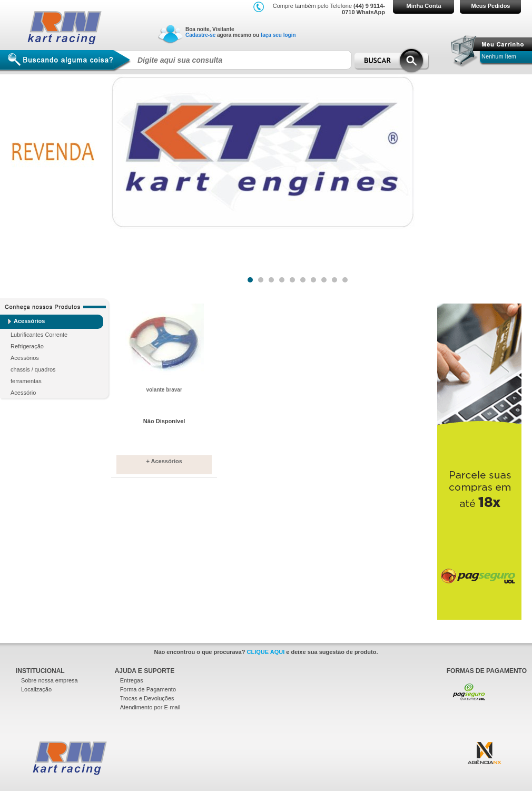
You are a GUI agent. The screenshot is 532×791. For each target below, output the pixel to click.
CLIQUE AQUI (266, 652)
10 (345, 277)
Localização (36, 689)
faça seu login (278, 35)
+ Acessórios (164, 461)
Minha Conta (424, 6)
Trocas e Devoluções (147, 698)
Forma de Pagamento (148, 689)
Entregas (132, 680)
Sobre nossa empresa (50, 680)
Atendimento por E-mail (150, 707)
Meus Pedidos (491, 6)
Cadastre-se (200, 35)
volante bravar (164, 390)
